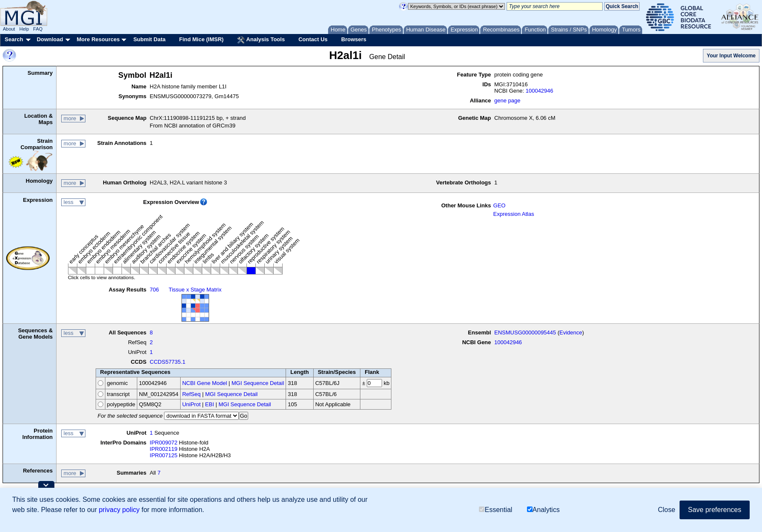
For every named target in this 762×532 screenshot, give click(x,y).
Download (50, 39)
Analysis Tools (261, 40)
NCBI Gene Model (205, 383)
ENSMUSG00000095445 (525, 332)
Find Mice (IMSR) (201, 39)
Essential (496, 510)
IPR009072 (163, 443)
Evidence (571, 332)
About (9, 29)
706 (154, 290)
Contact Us (313, 39)
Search (14, 39)
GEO (500, 205)
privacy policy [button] (119, 510)
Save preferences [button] (715, 510)
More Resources (98, 39)
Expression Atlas (514, 214)
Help (24, 29)
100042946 (540, 91)
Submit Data (150, 39)
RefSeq (191, 394)
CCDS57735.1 (167, 362)
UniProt (191, 404)
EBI (210, 404)
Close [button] (667, 510)
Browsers (354, 39)
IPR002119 (163, 449)
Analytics (543, 510)
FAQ (38, 29)
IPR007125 (163, 455)
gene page (507, 100)
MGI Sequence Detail (258, 383)
